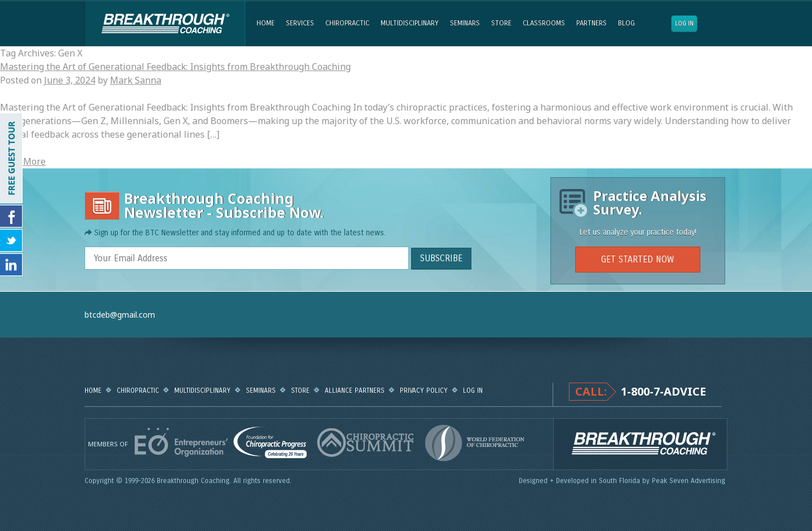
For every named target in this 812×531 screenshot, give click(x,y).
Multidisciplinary (410, 23)
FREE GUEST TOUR (11, 158)
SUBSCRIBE (441, 258)
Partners (592, 23)
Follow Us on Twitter (11, 240)
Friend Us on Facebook (11, 216)
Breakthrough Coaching (165, 24)
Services (300, 23)
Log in (684, 23)
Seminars (465, 23)
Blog (626, 23)
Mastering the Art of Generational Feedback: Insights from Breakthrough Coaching (175, 67)
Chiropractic (347, 23)
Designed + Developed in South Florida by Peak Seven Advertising (623, 481)
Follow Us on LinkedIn (11, 265)
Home (266, 23)
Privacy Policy (424, 390)
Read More (23, 161)
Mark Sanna (136, 80)
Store (501, 23)
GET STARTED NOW (637, 259)
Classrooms (544, 23)
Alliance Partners (355, 390)
